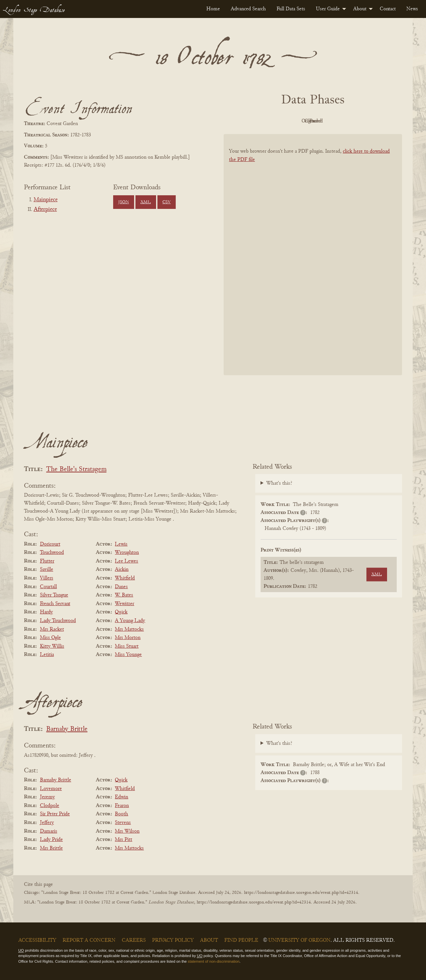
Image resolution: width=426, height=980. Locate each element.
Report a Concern (89, 940)
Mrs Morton (128, 638)
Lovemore (51, 789)
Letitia (47, 655)
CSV (167, 202)
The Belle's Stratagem (76, 470)
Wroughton (127, 553)
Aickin (122, 570)
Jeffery (47, 823)
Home (213, 9)
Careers (134, 940)
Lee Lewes (126, 561)
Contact (388, 9)
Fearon (122, 806)
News (412, 9)
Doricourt (50, 544)
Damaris (49, 831)
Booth (121, 814)
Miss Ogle (50, 638)
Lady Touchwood (58, 621)
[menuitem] (213, 9)
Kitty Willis (52, 646)
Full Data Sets (291, 9)
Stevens (123, 823)
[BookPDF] (313, 263)
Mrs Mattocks (129, 629)
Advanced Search (248, 9)
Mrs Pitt (123, 840)
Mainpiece (46, 200)
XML (146, 202)
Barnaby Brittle (67, 729)
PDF (256, 121)
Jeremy (47, 797)
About (360, 9)
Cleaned (330, 121)
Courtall (48, 587)
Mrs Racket (52, 629)
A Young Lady (130, 621)
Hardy (46, 612)
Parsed (366, 121)
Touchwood (52, 553)
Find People (241, 940)
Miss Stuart (127, 646)
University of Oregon (299, 940)
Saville (47, 570)
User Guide (328, 9)
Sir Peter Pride (55, 814)
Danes (121, 587)
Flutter (47, 561)
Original (293, 121)
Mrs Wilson (127, 831)
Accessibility (37, 940)
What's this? (279, 483)
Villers (47, 578)
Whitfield (125, 578)
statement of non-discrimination (213, 961)
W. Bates (124, 595)
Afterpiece (45, 210)
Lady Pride (51, 840)
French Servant (55, 604)
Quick (121, 612)
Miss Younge (128, 655)
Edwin (121, 797)
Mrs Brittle (51, 848)
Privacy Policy (173, 940)
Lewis (121, 544)
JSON (123, 202)
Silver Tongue (54, 595)
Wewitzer (124, 604)
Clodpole (50, 806)
